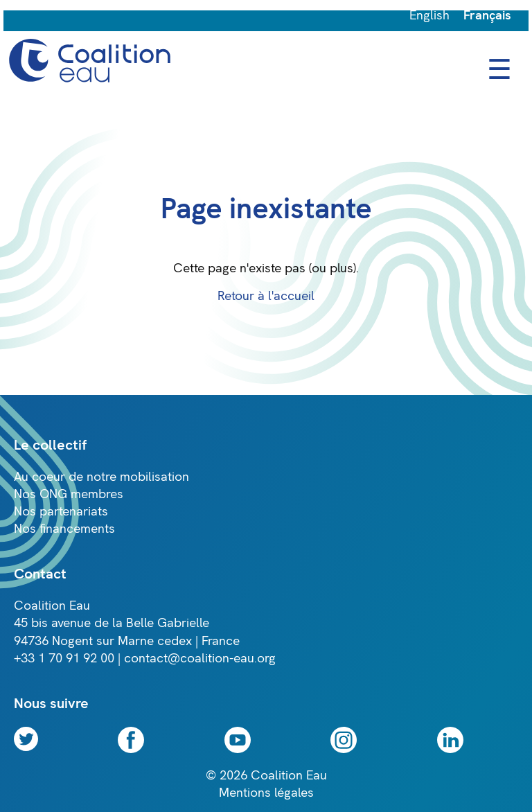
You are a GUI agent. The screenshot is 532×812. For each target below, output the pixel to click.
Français (487, 16)
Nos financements (64, 529)
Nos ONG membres (69, 494)
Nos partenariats (61, 512)
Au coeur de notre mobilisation (101, 477)
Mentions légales (266, 793)
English (429, 16)
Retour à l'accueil (266, 296)
